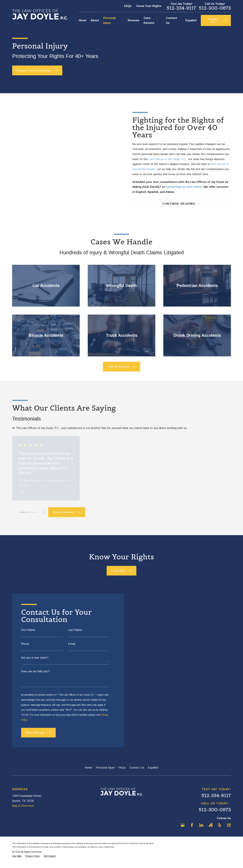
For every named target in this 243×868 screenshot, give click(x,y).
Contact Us (137, 772)
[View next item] (44, 517)
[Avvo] (211, 830)
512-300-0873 (215, 8)
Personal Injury (105, 772)
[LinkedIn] (201, 830)
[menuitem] (17, 861)
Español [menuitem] (191, 20)
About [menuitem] (95, 20)
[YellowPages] (229, 830)
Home (88, 772)
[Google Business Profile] (183, 830)
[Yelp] (220, 830)
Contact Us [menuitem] (171, 20)
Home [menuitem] (83, 20)
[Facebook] (192, 830)
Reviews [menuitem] (134, 20)
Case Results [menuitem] (149, 20)
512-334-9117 (181, 8)
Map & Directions (23, 810)
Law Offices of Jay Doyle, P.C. (167, 161)
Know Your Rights (149, 6)
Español (153, 772)
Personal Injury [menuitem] (109, 20)
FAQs (128, 6)
